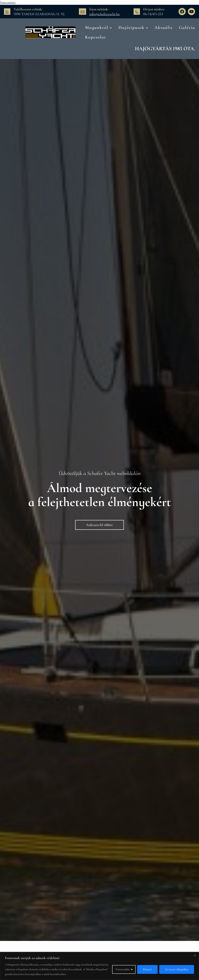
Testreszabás (122, 969)
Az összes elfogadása (177, 969)
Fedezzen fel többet (100, 525)
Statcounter (8, 2)
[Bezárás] (195, 955)
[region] (99, 966)
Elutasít (147, 969)
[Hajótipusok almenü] (147, 27)
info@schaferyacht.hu (104, 14)
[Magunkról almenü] (111, 27)
